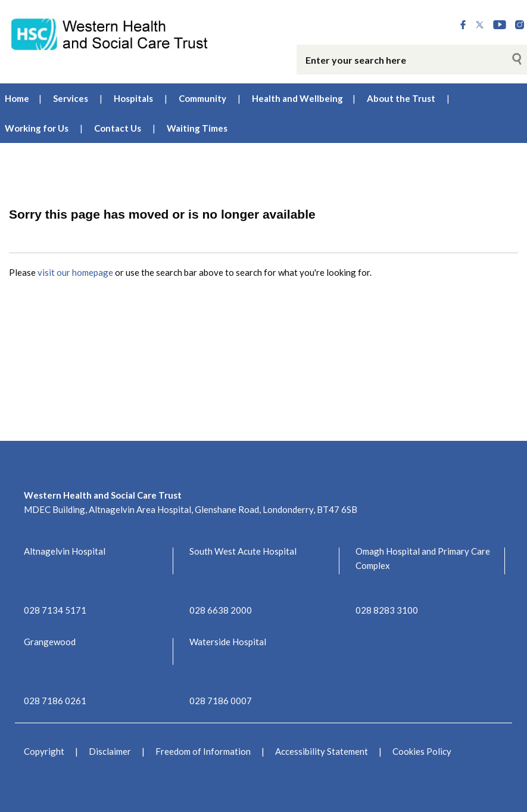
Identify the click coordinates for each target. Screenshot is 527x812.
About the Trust (401, 98)
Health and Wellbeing (297, 98)
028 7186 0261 (55, 701)
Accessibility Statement (322, 751)
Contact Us (118, 128)
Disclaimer (110, 751)
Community (202, 98)
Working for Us (37, 128)
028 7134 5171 (55, 610)
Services (71, 98)
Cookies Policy (422, 751)
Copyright (44, 751)
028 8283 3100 (387, 610)
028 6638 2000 (221, 610)
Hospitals (133, 98)
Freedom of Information (203, 751)
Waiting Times (197, 128)
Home (17, 98)
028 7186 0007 (221, 701)
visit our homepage (75, 272)
